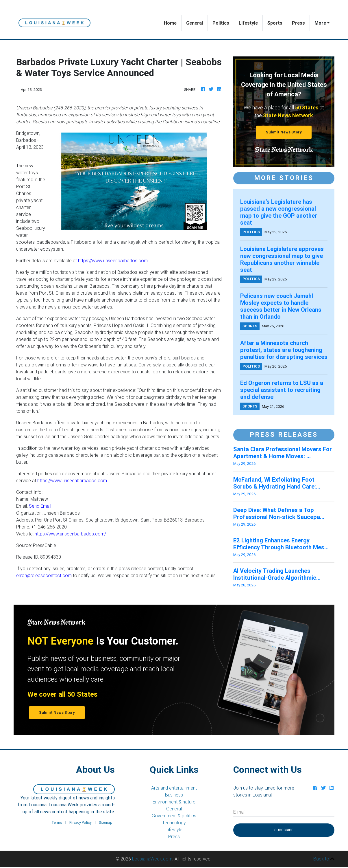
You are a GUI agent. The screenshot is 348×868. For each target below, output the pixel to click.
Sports (275, 23)
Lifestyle (248, 23)
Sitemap (106, 822)
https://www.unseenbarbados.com (113, 260)
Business (174, 795)
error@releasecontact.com (44, 575)
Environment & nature (174, 802)
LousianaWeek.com (152, 859)
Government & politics (174, 816)
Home (173, 22)
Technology (174, 823)
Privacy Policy (80, 822)
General (195, 23)
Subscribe (284, 830)
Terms (57, 822)
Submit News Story (284, 132)
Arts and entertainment (174, 788)
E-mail (239, 812)
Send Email (40, 506)
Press (298, 23)
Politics (221, 23)
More (320, 23)
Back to (324, 859)
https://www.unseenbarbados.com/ (70, 534)
